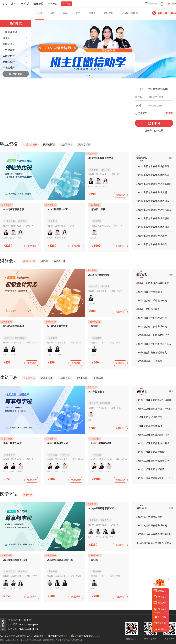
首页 (5, 4)
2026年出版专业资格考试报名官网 (154, 184)
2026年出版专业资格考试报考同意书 (155, 166)
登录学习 (154, 123)
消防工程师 (82, 378)
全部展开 (16, 74)
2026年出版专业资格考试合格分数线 (155, 210)
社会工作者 (66, 145)
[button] (87, 76)
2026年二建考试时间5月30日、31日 (155, 478)
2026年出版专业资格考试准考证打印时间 (155, 175)
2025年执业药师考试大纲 (149, 517)
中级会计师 (59, 261)
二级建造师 (29, 378)
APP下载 (52, 4)
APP (52, 13)
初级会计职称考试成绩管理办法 (153, 283)
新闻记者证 (84, 145)
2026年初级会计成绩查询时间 (152, 301)
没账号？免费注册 (154, 131)
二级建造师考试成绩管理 (149, 417)
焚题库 (92, 13)
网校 (65, 13)
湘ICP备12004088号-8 (57, 636)
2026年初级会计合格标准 (149, 292)
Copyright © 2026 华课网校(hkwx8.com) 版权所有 (22, 636)
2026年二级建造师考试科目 (150, 469)
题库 (14, 4)
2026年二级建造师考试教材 (150, 452)
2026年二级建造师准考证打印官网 (154, 400)
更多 (171, 158)
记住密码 (141, 113)
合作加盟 (38, 4)
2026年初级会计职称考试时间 (152, 327)
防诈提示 (67, 4)
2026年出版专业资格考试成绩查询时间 (155, 227)
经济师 (44, 261)
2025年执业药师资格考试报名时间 (154, 534)
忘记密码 (168, 113)
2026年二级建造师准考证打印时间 (154, 409)
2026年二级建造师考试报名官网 (153, 461)
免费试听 (120, 195)
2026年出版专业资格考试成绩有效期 (155, 201)
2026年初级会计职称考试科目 (152, 318)
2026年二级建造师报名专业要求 (153, 443)
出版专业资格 (30, 145)
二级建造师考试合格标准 (149, 426)
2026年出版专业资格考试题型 (152, 236)
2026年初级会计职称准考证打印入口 (155, 335)
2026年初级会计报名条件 (149, 361)
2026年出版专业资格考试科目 (152, 244)
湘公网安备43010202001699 (85, 636)
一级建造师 (64, 378)
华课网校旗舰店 (130, 13)
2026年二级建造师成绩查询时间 (153, 435)
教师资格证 (49, 145)
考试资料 (109, 13)
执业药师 (28, 495)
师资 (78, 13)
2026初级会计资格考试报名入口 (153, 353)
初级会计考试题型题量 (148, 309)
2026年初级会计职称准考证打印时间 (155, 344)
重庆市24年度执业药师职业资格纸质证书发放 (155, 543)
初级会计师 (29, 261)
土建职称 (98, 378)
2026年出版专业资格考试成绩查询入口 (155, 218)
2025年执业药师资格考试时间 (152, 525)
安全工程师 (46, 378)
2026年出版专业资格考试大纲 (152, 192)
